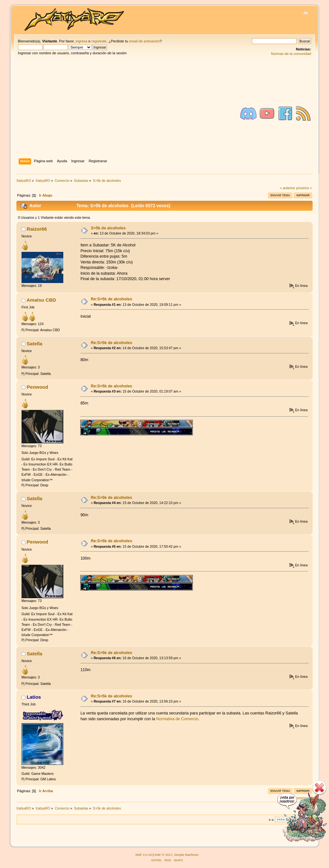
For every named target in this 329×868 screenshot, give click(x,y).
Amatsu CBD (41, 300)
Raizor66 (37, 229)
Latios (34, 697)
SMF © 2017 (164, 855)
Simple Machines (186, 855)
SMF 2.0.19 (144, 855)
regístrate (99, 41)
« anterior (287, 188)
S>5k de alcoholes (108, 228)
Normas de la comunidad (291, 54)
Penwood (37, 387)
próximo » (304, 188)
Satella (34, 344)
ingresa (81, 41)
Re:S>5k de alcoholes (112, 299)
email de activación (144, 41)
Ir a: (271, 820)
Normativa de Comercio (177, 719)
